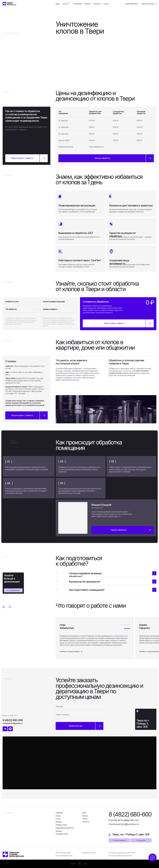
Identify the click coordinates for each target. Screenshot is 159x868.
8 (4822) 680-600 (131, 4)
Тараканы (59, 813)
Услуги (65, 4)
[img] (9, 4)
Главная (6, 33)
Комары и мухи (61, 825)
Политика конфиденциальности (120, 856)
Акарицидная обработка (65, 828)
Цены (58, 4)
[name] (79, 706)
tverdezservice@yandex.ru (124, 824)
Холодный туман (62, 834)
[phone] (79, 715)
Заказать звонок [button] (148, 4)
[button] (106, 158)
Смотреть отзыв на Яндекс (70, 651)
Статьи (106, 4)
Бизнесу (88, 4)
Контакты (97, 4)
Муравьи (59, 822)
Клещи (58, 816)
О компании (77, 4)
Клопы (58, 819)
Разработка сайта (89, 853)
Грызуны (59, 831)
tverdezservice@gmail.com (124, 820)
